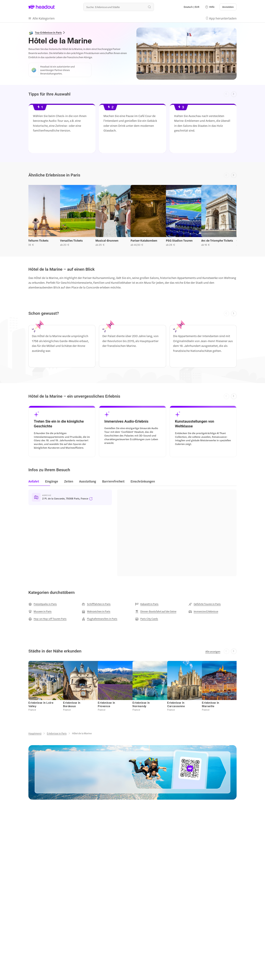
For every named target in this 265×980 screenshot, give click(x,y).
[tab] (35, 483)
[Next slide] (234, 94)
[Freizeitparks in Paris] (43, 604)
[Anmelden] (228, 7)
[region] (132, 130)
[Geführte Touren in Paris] (205, 604)
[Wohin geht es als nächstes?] (119, 7)
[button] (210, 7)
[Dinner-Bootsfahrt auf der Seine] (156, 611)
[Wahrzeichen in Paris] (96, 611)
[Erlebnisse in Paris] (57, 733)
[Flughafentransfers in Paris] (100, 619)
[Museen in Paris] (40, 611)
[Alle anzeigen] (213, 651)
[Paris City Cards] (147, 619)
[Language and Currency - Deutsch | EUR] (191, 7)
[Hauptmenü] (35, 733)
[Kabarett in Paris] (147, 604)
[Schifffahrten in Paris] (96, 604)
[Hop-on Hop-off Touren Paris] (47, 619)
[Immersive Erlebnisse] (203, 611)
